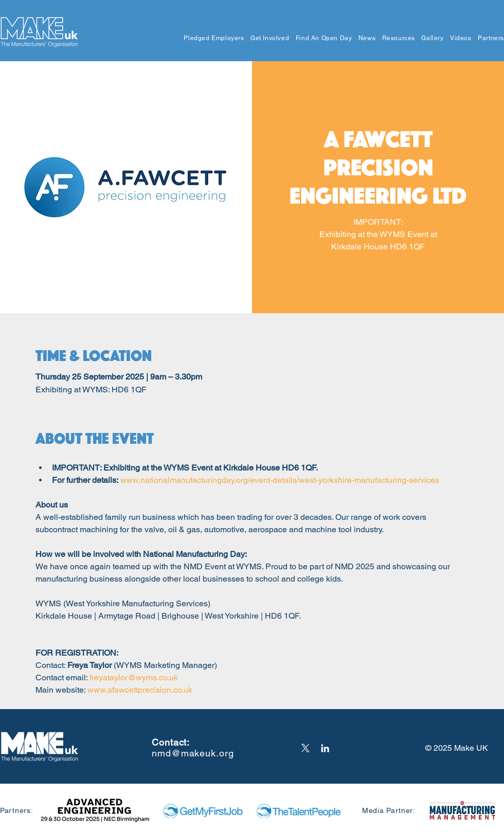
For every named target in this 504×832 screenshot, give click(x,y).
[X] (305, 748)
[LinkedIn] (325, 748)
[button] (211, 38)
